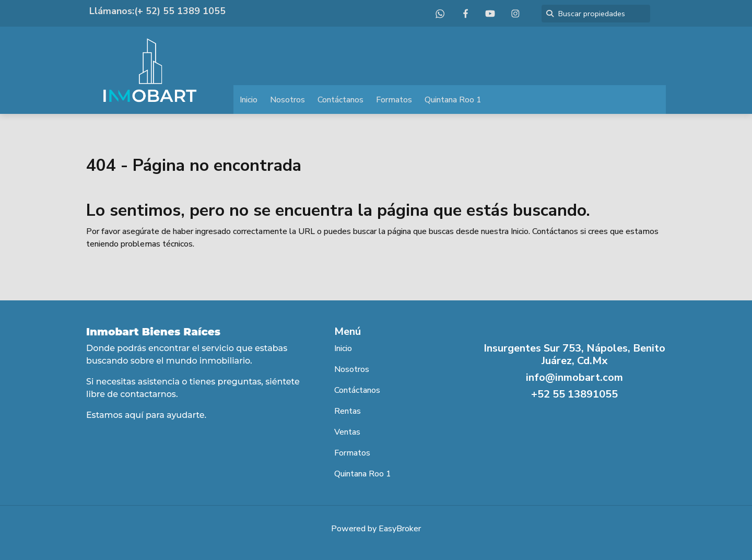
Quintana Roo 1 (453, 100)
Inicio (249, 100)
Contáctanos (340, 100)
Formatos (394, 100)
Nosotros (287, 100)
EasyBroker (400, 529)
